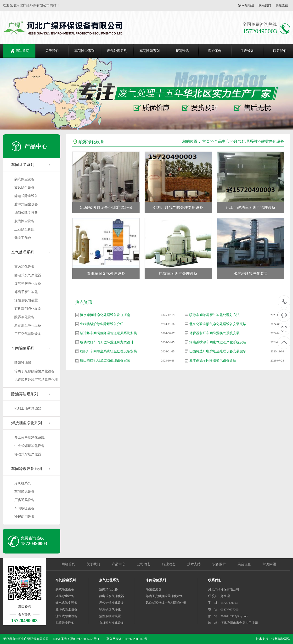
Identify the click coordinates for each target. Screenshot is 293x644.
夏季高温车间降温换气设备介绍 (213, 360)
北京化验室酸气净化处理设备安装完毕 (218, 324)
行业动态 (169, 564)
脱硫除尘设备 (24, 221)
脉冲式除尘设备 (26, 204)
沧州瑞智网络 (281, 639)
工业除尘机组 (24, 229)
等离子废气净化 (26, 292)
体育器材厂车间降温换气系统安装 (214, 333)
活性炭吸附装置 (26, 300)
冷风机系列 (23, 483)
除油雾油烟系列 (25, 394)
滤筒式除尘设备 (26, 213)
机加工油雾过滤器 (28, 409)
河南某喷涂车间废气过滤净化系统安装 (218, 342)
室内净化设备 (24, 267)
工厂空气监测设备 (28, 334)
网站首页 (22, 51)
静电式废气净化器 (28, 275)
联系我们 (265, 5)
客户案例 (215, 51)
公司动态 (144, 564)
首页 (206, 141)
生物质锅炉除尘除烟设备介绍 (102, 324)
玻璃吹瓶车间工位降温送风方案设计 (107, 342)
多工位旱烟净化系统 (29, 438)
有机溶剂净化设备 (28, 309)
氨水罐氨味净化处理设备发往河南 (105, 315)
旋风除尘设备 (24, 188)
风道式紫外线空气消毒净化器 (36, 380)
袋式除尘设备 (24, 179)
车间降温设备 (24, 492)
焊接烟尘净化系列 (27, 423)
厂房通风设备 (24, 500)
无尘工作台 (23, 238)
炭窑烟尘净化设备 (28, 325)
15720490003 (284, 302)
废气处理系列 (117, 51)
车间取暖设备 (24, 508)
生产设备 (247, 51)
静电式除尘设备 (26, 196)
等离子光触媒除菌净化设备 (34, 371)
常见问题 (269, 564)
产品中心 (222, 141)
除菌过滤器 (23, 363)
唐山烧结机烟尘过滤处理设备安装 (105, 360)
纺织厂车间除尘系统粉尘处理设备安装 (108, 351)
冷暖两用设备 (24, 517)
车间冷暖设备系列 (27, 469)
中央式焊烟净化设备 (29, 446)
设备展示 (219, 564)
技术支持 (194, 564)
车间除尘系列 (85, 51)
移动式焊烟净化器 (28, 454)
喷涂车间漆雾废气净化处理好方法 (214, 315)
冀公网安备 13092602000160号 (127, 639)
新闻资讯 (182, 51)
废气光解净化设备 (28, 284)
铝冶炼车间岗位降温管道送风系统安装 (108, 333)
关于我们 (52, 51)
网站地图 (248, 5)
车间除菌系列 (150, 51)
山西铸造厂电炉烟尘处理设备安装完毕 (218, 351)
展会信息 (244, 564)
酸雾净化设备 (24, 317)
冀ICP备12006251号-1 (85, 639)
